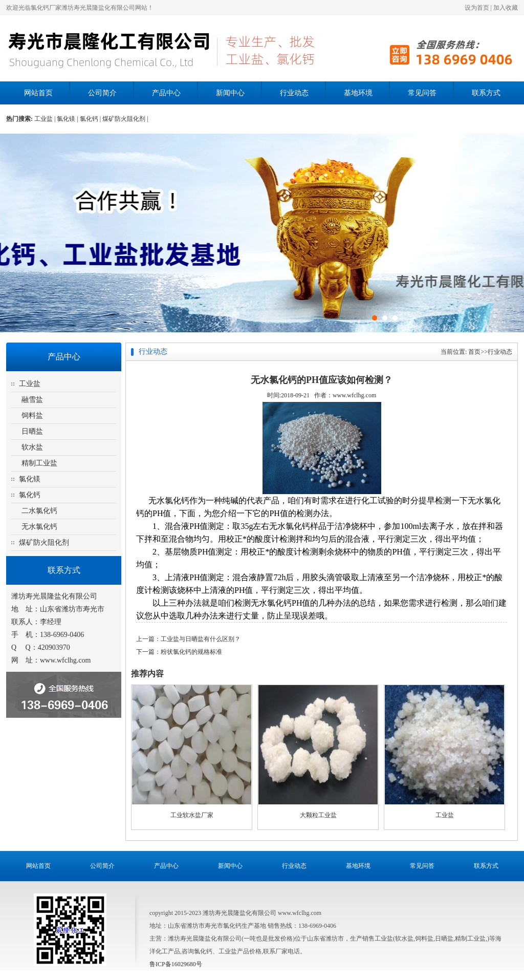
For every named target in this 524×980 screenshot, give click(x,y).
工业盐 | (46, 119)
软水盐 (32, 447)
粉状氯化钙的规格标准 (191, 652)
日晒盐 (32, 431)
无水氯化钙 (39, 527)
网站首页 (38, 93)
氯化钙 (30, 495)
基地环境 (358, 93)
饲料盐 (32, 416)
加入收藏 (506, 8)
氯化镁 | (68, 119)
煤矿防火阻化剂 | (125, 119)
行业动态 (294, 93)
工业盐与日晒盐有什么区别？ (201, 639)
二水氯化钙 (39, 511)
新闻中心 (230, 93)
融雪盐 (32, 400)
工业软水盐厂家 (192, 815)
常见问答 (422, 93)
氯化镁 (30, 479)
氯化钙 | (91, 119)
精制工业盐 (39, 463)
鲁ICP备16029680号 (176, 964)
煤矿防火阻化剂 (44, 542)
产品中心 (166, 93)
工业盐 (30, 384)
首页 (474, 352)
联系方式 (486, 93)
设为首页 (477, 8)
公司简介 (102, 93)
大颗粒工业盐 (318, 815)
